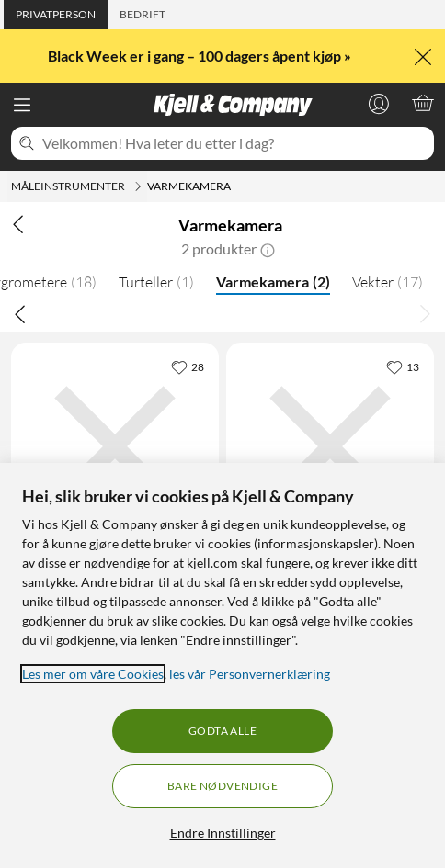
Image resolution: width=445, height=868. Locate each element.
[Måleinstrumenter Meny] (138, 186)
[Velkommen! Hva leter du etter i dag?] (234, 143)
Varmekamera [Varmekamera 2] (273, 282)
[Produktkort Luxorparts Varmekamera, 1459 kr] (115, 446)
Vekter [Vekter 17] (388, 282)
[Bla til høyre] (425, 313)
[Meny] (22, 105)
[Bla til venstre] (20, 313)
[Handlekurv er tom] (423, 103)
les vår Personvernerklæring (250, 674)
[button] (268, 249)
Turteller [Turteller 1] (156, 282)
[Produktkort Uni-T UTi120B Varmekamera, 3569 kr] (330, 446)
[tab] (56, 15)
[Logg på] (379, 103)
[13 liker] (403, 366)
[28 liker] (188, 366)
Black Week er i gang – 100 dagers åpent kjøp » (201, 56)
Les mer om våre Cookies (93, 674)
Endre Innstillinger (223, 833)
